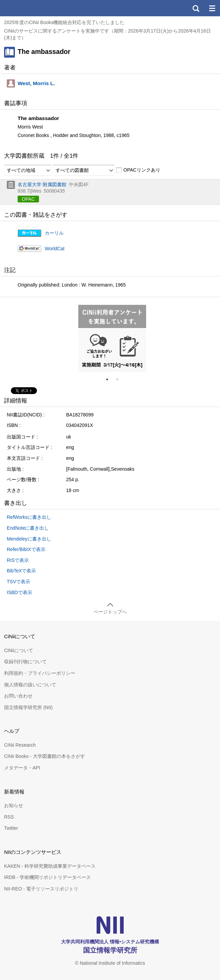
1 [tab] (110, 379)
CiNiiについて (19, 650)
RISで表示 (18, 560)
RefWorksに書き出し (29, 517)
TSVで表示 (18, 582)
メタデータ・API (22, 768)
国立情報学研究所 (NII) (28, 707)
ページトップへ (110, 612)
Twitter (11, 828)
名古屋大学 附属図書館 (42, 184)
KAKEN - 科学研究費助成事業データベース (50, 866)
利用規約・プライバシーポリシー (40, 673)
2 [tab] (120, 379)
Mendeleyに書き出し (29, 539)
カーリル (54, 233)
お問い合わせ (18, 696)
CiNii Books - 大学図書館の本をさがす (45, 756)
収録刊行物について (25, 662)
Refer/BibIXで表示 (26, 549)
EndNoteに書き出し (28, 528)
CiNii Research (20, 745)
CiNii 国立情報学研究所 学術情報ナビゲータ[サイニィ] (30, 8)
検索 (196, 8)
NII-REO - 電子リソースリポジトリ (41, 889)
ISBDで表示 (19, 592)
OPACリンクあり (138, 170)
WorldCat (55, 249)
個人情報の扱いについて (30, 685)
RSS (9, 817)
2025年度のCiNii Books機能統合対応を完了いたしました (64, 22)
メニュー (212, 8)
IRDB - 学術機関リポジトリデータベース (47, 877)
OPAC (28, 199)
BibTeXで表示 (21, 571)
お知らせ (14, 805)
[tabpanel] (112, 338)
